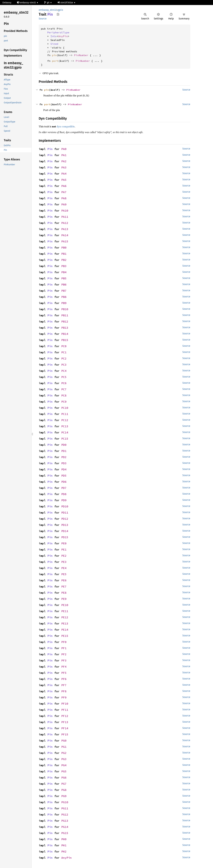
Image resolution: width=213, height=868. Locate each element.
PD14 (65, 531)
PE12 (65, 617)
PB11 (65, 315)
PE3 (64, 562)
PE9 (64, 599)
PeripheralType (58, 32)
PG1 (64, 747)
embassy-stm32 (27, 3)
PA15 (65, 241)
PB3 (64, 266)
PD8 (64, 494)
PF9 (64, 697)
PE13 (65, 623)
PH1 (64, 845)
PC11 (65, 414)
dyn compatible (66, 126)
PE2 (64, 556)
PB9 (64, 303)
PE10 (65, 605)
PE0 (64, 543)
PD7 (64, 488)
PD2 (64, 457)
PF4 (64, 667)
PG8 (64, 790)
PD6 (64, 482)
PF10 (65, 704)
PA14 (65, 235)
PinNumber (81, 55)
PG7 (64, 784)
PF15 (65, 734)
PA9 (64, 204)
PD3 (64, 463)
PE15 (65, 636)
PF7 (64, 685)
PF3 (64, 660)
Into (54, 36)
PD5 (64, 476)
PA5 (64, 180)
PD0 (64, 445)
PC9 (64, 402)
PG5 (64, 771)
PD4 (64, 469)
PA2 (64, 161)
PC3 (64, 365)
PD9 (64, 500)
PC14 (65, 432)
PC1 (64, 352)
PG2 (64, 753)
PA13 (65, 229)
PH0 (64, 839)
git (47, 3)
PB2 (64, 260)
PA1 (64, 155)
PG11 (65, 808)
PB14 (65, 334)
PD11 (65, 513)
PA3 (64, 167)
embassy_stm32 (48, 10)
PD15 (65, 537)
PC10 (65, 408)
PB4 (64, 272)
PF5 (64, 673)
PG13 (65, 821)
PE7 (64, 586)
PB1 (64, 254)
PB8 (64, 297)
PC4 (64, 371)
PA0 (64, 149)
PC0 (64, 346)
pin (54, 55)
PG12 (65, 815)
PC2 (64, 358)
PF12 (65, 716)
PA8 (64, 198)
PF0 (64, 642)
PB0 (64, 248)
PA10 (65, 211)
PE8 (64, 593)
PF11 (65, 710)
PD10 (65, 506)
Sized (54, 44)
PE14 (65, 630)
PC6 (64, 383)
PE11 (65, 611)
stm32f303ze (66, 3)
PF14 (65, 728)
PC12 (65, 420)
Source (43, 19)
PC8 (64, 395)
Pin (50, 149)
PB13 (65, 328)
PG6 (64, 778)
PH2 (64, 851)
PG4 (64, 765)
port (55, 61)
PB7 (64, 291)
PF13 (65, 722)
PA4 (64, 174)
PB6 (64, 285)
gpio (60, 10)
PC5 (64, 377)
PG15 (65, 833)
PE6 (64, 580)
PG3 (64, 759)
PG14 (65, 827)
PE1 (64, 550)
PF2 (64, 654)
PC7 (64, 389)
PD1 (64, 451)
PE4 (64, 568)
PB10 (65, 309)
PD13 (65, 525)
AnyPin (63, 36)
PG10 (65, 802)
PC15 (65, 439)
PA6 (64, 186)
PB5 (64, 278)
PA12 (65, 223)
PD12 (65, 519)
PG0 (64, 741)
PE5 (64, 574)
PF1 (64, 648)
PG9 (64, 796)
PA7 (64, 192)
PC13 (65, 426)
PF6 (64, 679)
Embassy (7, 3)
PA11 (65, 217)
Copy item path (58, 14)
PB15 (65, 340)
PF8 (64, 691)
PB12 (65, 321)
